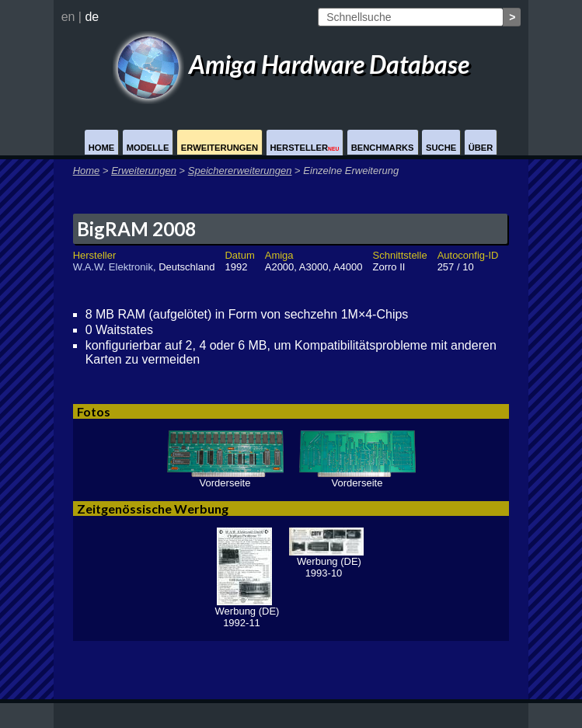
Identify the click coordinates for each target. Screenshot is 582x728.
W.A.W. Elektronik (113, 267)
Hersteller (305, 148)
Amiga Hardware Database (291, 64)
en (68, 17)
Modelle (148, 148)
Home (102, 148)
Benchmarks (383, 148)
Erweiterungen (220, 148)
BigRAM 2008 (136, 229)
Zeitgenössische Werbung (153, 509)
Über (481, 148)
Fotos (94, 411)
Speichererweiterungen (240, 171)
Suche (441, 148)
